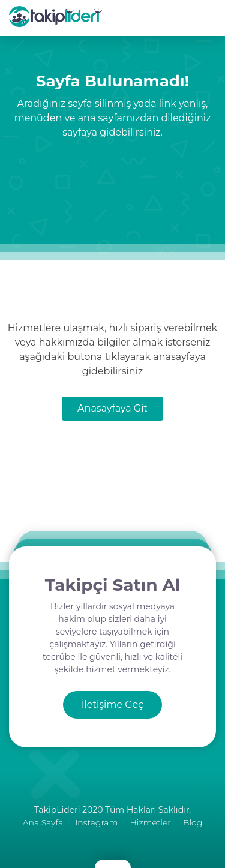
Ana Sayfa (43, 822)
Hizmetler (150, 822)
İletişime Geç (113, 705)
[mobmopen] (221, 1)
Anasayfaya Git (112, 408)
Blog (193, 822)
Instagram (96, 822)
